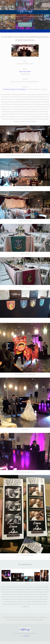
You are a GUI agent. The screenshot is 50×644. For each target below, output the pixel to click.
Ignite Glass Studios (25, 71)
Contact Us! (25, 25)
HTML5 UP (27, 636)
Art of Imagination (21, 89)
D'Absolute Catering (9, 89)
